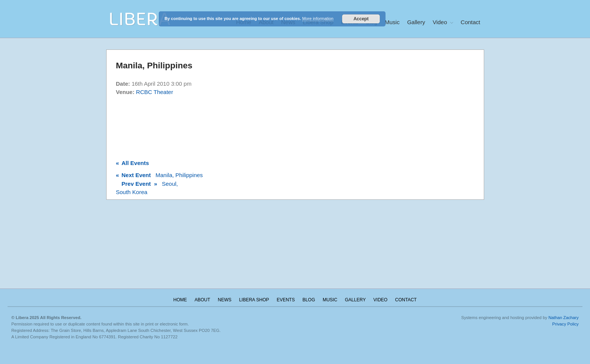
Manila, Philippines (160, 175)
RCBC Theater (155, 92)
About (202, 300)
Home (180, 300)
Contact (471, 22)
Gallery (416, 22)
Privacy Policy (565, 324)
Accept (361, 19)
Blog (309, 300)
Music (392, 22)
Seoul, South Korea (147, 188)
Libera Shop (254, 300)
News (225, 300)
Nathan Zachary (564, 318)
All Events (133, 163)
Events (286, 300)
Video (440, 22)
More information (318, 19)
